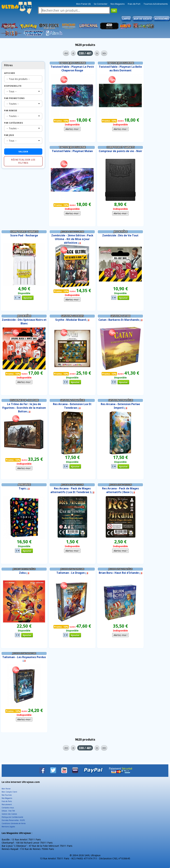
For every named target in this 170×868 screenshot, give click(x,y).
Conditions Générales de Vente (14, 823)
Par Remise (11, 111)
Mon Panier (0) (83, 4)
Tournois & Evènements (156, 4)
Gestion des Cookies (9, 814)
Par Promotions (14, 98)
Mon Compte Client (9, 792)
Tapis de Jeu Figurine (72, 63)
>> (104, 53)
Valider (23, 152)
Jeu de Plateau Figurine (72, 232)
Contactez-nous (8, 808)
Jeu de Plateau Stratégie (120, 569)
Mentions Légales (8, 827)
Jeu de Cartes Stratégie (24, 569)
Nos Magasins (118, 4)
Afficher (9, 73)
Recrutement (7, 804)
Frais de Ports (7, 801)
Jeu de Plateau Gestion (72, 485)
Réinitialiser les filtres (23, 161)
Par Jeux (9, 135)
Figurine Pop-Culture (24, 400)
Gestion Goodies (72, 316)
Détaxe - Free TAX (8, 811)
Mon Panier (6, 789)
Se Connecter (101, 4)
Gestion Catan (120, 316)
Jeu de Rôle (120, 232)
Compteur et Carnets (120, 147)
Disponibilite (13, 86)
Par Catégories (13, 123)
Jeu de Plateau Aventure (72, 569)
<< (66, 53)
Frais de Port (134, 4)
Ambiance (24, 485)
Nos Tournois (7, 795)
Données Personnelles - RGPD (13, 820)
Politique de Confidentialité (12, 817)
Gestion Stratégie (72, 400)
